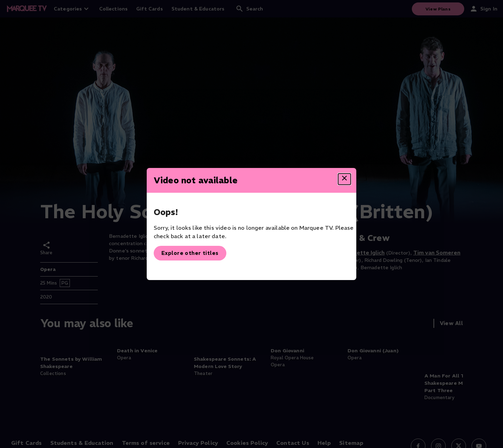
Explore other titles (190, 253)
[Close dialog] (344, 179)
